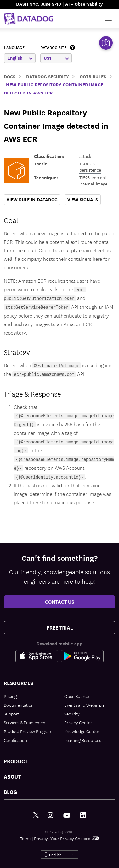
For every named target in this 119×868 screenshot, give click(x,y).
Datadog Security (48, 76)
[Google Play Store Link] (82, 656)
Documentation (19, 705)
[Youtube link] (67, 816)
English (20, 58)
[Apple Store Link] (38, 656)
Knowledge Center (82, 731)
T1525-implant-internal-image (94, 180)
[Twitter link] (36, 815)
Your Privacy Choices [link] (75, 838)
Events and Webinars (84, 705)
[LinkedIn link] (83, 815)
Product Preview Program (28, 731)
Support (11, 714)
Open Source (76, 696)
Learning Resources (83, 740)
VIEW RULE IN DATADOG (32, 199)
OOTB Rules (93, 76)
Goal (11, 220)
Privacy (41, 838)
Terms (26, 838)
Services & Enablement (25, 722)
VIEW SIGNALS (83, 199)
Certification (15, 740)
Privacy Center (78, 722)
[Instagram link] (50, 815)
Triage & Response (32, 394)
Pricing (10, 696)
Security (72, 714)
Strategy (17, 352)
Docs (10, 76)
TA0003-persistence (90, 167)
